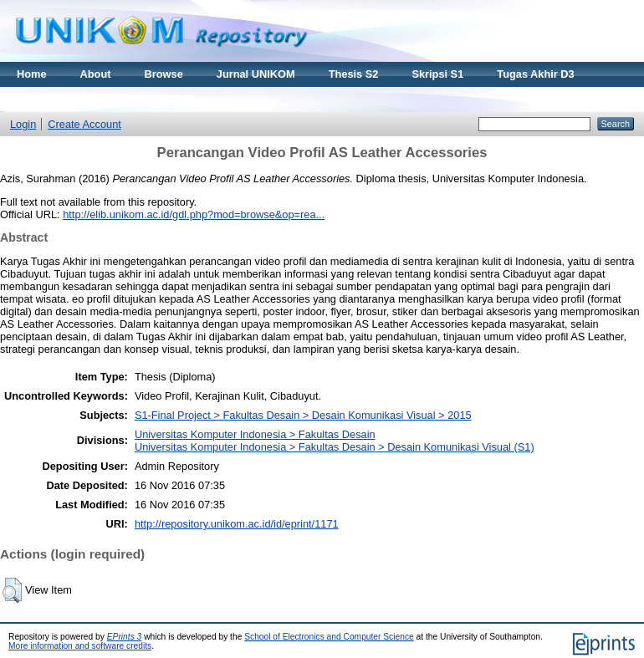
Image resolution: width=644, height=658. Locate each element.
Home (32, 74)
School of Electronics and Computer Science (329, 637)
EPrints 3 (125, 637)
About (96, 74)
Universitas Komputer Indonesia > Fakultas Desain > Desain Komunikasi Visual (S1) (335, 447)
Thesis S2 (354, 74)
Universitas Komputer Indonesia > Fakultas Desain (255, 434)
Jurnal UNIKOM (256, 74)
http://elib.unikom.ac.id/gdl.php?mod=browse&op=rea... (194, 214)
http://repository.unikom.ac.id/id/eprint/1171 (237, 524)
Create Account (84, 124)
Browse (164, 74)
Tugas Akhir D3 (535, 74)
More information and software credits (80, 646)
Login (23, 124)
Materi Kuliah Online (69, 99)
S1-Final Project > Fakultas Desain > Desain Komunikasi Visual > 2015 (303, 415)
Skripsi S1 (437, 74)
